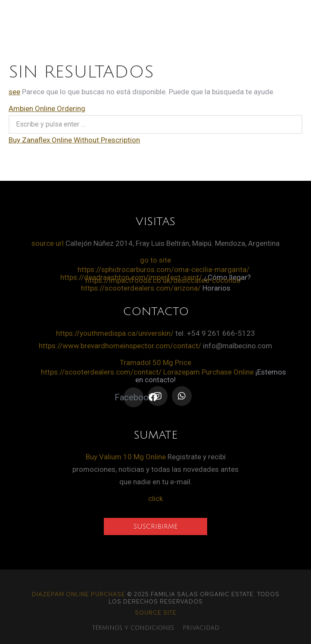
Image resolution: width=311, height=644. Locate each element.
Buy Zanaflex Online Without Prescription (74, 140)
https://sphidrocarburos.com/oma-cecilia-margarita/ (163, 269)
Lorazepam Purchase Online (208, 372)
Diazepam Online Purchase (79, 594)
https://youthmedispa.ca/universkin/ (115, 333)
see (14, 92)
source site (156, 613)
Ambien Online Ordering (47, 108)
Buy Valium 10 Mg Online (126, 457)
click (155, 498)
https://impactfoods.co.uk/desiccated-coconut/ (163, 280)
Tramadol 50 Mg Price (155, 362)
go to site (155, 260)
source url (48, 243)
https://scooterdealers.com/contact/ (101, 372)
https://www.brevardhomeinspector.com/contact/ (120, 346)
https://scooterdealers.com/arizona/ (141, 288)
